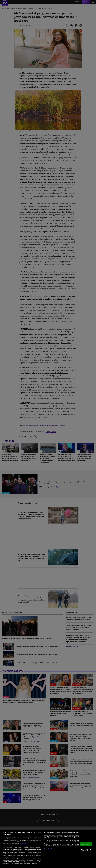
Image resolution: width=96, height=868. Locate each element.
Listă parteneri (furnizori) (50, 849)
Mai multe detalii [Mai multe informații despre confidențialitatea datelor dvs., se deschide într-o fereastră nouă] (23, 843)
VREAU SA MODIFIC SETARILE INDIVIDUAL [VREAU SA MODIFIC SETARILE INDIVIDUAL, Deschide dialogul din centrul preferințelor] (85, 851)
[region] (48, 849)
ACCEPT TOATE (86, 844)
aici (8, 857)
